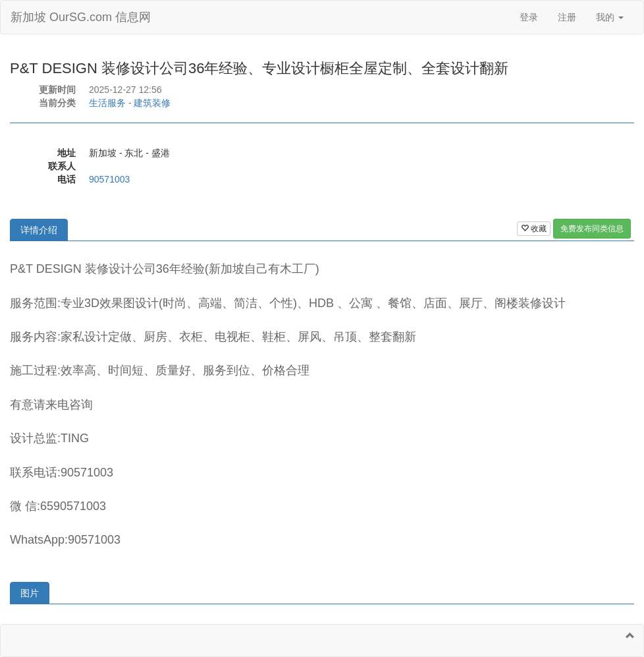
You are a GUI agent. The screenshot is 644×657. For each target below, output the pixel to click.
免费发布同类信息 (592, 229)
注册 (567, 17)
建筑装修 (152, 103)
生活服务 (107, 103)
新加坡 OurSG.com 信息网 (81, 17)
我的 (610, 17)
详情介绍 (39, 230)
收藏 (534, 229)
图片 (30, 593)
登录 (529, 17)
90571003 (109, 179)
